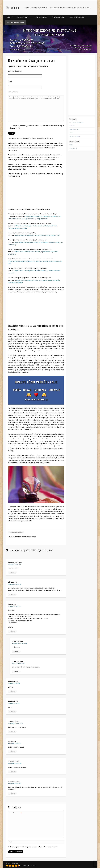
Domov (10, 17)
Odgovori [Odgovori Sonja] (12, 631)
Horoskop (72, 126)
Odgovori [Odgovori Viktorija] (12, 691)
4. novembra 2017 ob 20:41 (20, 643)
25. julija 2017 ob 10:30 (14, 606)
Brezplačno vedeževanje (16, 22)
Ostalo (71, 133)
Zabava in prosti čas (75, 136)
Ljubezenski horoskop (77, 17)
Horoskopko (13, 8)
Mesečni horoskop (58, 17)
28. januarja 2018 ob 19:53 (15, 723)
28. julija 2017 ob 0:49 (14, 703)
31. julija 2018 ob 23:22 (18, 663)
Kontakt (71, 145)
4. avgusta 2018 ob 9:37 (15, 783)
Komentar (15, 813)
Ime (10, 842)
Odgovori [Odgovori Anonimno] (16, 651)
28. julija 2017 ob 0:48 (14, 683)
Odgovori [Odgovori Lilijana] (12, 594)
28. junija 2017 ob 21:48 (15, 584)
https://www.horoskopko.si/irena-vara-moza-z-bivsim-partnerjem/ (37, 235)
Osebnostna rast (74, 129)
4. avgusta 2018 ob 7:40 (15, 763)
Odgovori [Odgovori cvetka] (12, 751)
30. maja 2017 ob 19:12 (15, 564)
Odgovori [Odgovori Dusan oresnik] (12, 572)
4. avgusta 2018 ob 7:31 (15, 743)
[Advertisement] (36, 193)
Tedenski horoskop (40, 17)
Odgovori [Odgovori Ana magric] (12, 731)
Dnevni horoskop (23, 17)
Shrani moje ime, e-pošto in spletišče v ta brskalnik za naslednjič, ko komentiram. (34, 847)
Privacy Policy (73, 148)
